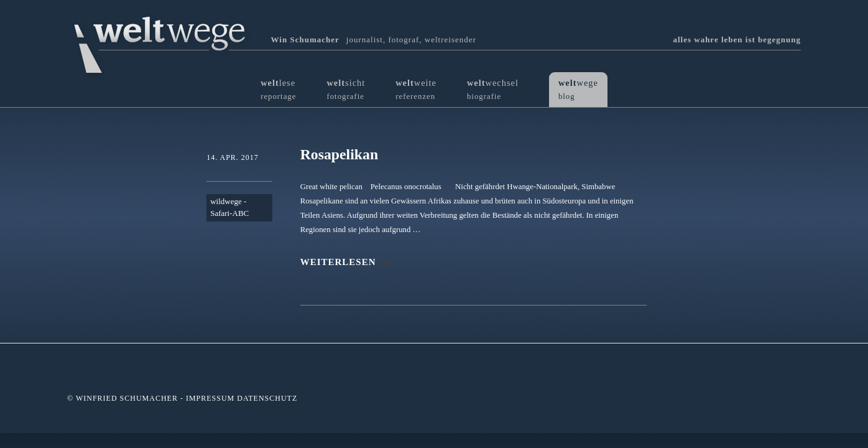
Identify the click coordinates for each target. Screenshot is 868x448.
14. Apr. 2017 (233, 157)
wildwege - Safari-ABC (229, 208)
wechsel (493, 89)
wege (578, 89)
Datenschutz (267, 399)
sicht (346, 89)
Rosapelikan (340, 154)
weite (416, 89)
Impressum (210, 399)
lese (278, 89)
